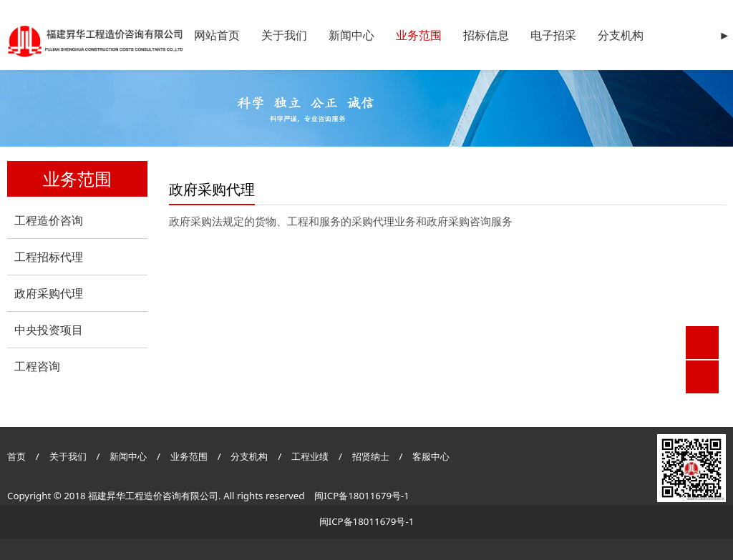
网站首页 (217, 35)
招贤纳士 (372, 456)
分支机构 (621, 35)
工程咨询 (37, 366)
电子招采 (553, 35)
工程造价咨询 (49, 220)
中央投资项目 (49, 330)
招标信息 (486, 35)
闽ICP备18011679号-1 (362, 496)
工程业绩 (311, 456)
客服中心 (431, 456)
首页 (16, 456)
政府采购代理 (49, 293)
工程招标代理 (49, 257)
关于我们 (284, 35)
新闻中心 (351, 35)
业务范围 (419, 35)
